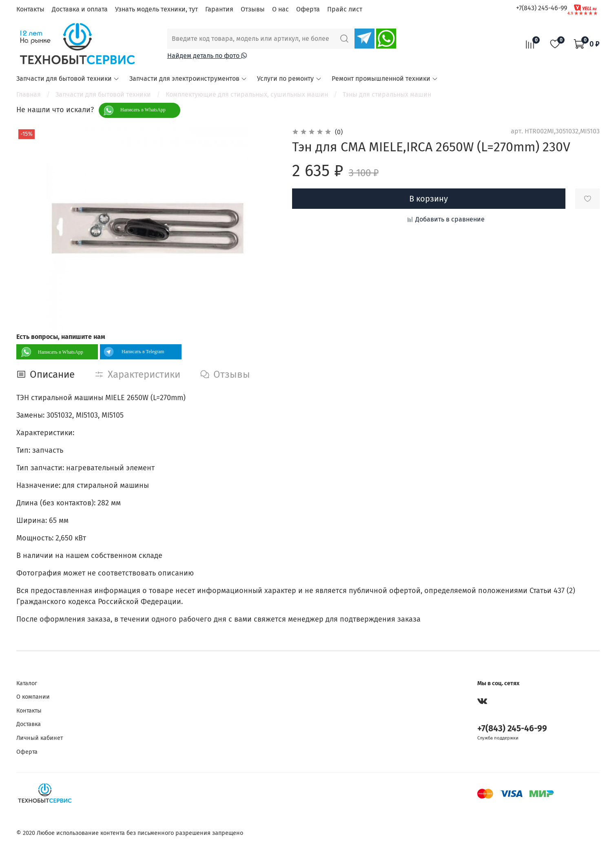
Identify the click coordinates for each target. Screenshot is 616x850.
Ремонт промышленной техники (385, 79)
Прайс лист (345, 9)
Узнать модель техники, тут (156, 9)
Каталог (27, 683)
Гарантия (219, 9)
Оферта (308, 9)
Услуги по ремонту (289, 79)
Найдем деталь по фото (207, 56)
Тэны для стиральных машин (387, 94)
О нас (280, 9)
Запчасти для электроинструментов (188, 79)
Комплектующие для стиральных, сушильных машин (247, 94)
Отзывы (253, 9)
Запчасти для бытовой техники (68, 79)
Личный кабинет (40, 738)
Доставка (29, 724)
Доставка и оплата (80, 9)
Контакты (30, 9)
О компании (33, 697)
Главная (29, 94)
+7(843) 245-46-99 (542, 8)
